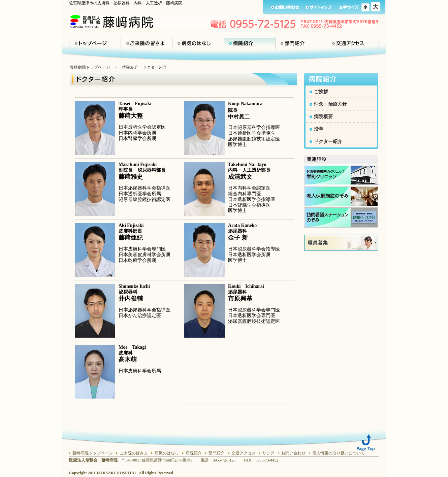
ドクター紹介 (328, 142)
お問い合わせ (285, 7)
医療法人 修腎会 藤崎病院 (111, 22)
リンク (268, 453)
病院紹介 (250, 43)
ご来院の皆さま (147, 43)
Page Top (366, 442)
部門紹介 (301, 43)
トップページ (95, 43)
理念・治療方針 (330, 104)
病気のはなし (198, 43)
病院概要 (323, 117)
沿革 (319, 129)
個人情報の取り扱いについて (339, 453)
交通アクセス (353, 43)
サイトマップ (319, 7)
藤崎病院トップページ (90, 67)
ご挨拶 (321, 92)
